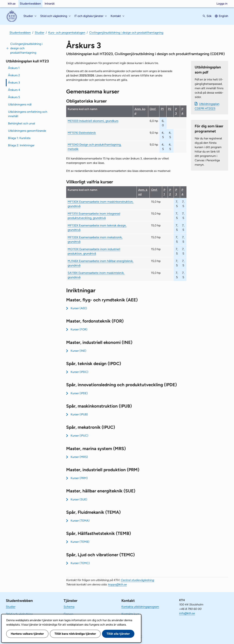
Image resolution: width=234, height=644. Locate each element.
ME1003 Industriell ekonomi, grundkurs (93, 121)
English (223, 16)
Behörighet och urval (22, 123)
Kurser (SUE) (79, 499)
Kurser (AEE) (79, 308)
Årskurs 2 (14, 75)
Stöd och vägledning (19, 614)
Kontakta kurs (130, 614)
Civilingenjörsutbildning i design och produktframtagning (126, 33)
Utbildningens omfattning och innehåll (28, 114)
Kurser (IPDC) (79, 372)
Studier (39, 33)
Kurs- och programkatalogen (67, 33)
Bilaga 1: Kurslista (19, 138)
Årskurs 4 (14, 90)
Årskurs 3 (14, 83)
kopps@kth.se (118, 584)
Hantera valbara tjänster (27, 634)
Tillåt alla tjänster (118, 634)
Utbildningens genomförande (27, 131)
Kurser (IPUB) (79, 414)
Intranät (50, 4)
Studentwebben (30, 4)
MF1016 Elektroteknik (82, 133)
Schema (69, 607)
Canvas (68, 614)
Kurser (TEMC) (80, 563)
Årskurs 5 (14, 97)
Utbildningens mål (20, 104)
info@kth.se (187, 613)
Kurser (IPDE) (79, 393)
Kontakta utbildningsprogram (140, 607)
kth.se (12, 4)
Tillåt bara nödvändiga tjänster (75, 634)
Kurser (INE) (78, 351)
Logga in (222, 4)
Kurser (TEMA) (80, 521)
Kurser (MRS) (79, 457)
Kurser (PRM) (79, 478)
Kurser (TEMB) (80, 542)
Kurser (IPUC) (79, 436)
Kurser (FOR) (79, 329)
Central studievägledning (137, 580)
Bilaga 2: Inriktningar (21, 145)
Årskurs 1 (14, 68)
